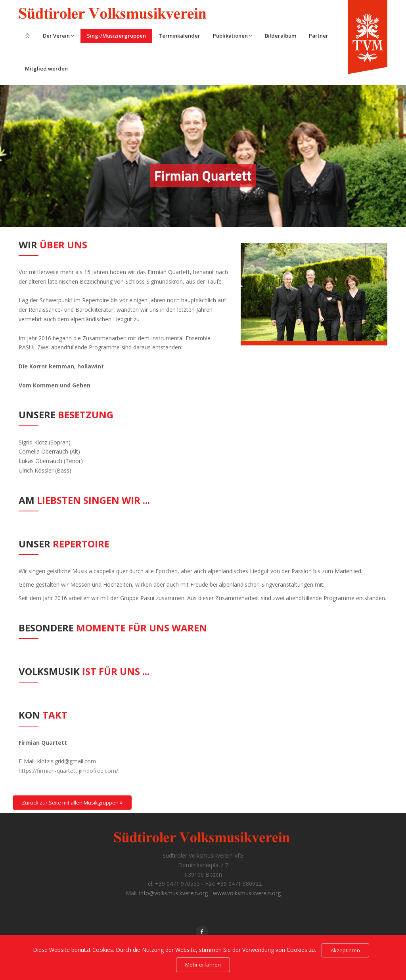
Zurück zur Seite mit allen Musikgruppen (72, 803)
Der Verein (58, 36)
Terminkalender (179, 36)
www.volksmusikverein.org (247, 893)
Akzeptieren (345, 950)
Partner (319, 36)
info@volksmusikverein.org (173, 893)
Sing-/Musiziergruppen (116, 36)
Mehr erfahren (203, 965)
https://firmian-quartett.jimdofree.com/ (68, 771)
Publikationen (233, 36)
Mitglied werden (46, 69)
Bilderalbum (281, 36)
